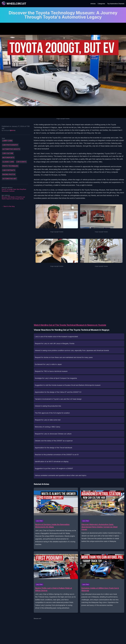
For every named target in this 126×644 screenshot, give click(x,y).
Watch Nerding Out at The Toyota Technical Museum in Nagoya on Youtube (70, 325)
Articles (93, 4)
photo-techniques (10, 166)
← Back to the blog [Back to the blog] (8, 206)
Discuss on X (37, 618)
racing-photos (9, 174)
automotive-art (9, 179)
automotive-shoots (11, 149)
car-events (21, 162)
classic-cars (8, 162)
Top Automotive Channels (116, 4)
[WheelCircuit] (14, 4)
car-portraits (9, 170)
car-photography (10, 145)
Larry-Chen (7, 141)
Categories (101, 4)
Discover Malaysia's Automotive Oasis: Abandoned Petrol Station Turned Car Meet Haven (99, 527)
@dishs (13, 130)
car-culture (8, 153)
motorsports (8, 158)
